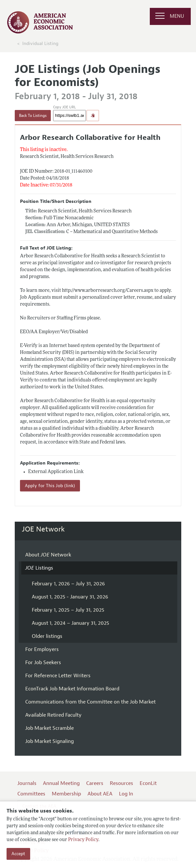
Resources (121, 783)
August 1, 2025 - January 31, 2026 (70, 597)
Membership (66, 794)
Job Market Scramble (49, 728)
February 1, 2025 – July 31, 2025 (68, 610)
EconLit (148, 783)
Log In (126, 794)
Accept (18, 854)
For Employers (42, 649)
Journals (27, 783)
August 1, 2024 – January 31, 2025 (70, 623)
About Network (48, 555)
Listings (39, 568)
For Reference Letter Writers (58, 676)
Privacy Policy (83, 840)
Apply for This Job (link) (50, 486)
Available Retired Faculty (53, 715)
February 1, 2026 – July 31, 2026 (68, 584)
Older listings (47, 636)
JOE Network (43, 529)
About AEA (100, 794)
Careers (95, 783)
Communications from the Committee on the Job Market (90, 702)
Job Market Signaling (49, 741)
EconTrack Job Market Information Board (72, 689)
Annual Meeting (61, 783)
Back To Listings (33, 116)
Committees (31, 794)
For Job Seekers (43, 662)
